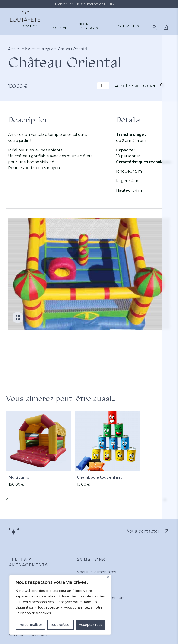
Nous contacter (148, 531)
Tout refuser (60, 625)
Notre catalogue (39, 49)
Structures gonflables (28, 635)
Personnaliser (30, 625)
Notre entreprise (90, 26)
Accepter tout (90, 625)
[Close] (108, 577)
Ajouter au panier (136, 86)
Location (29, 26)
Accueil (14, 49)
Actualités (128, 26)
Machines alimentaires (96, 572)
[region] (60, 605)
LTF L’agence (59, 26)
